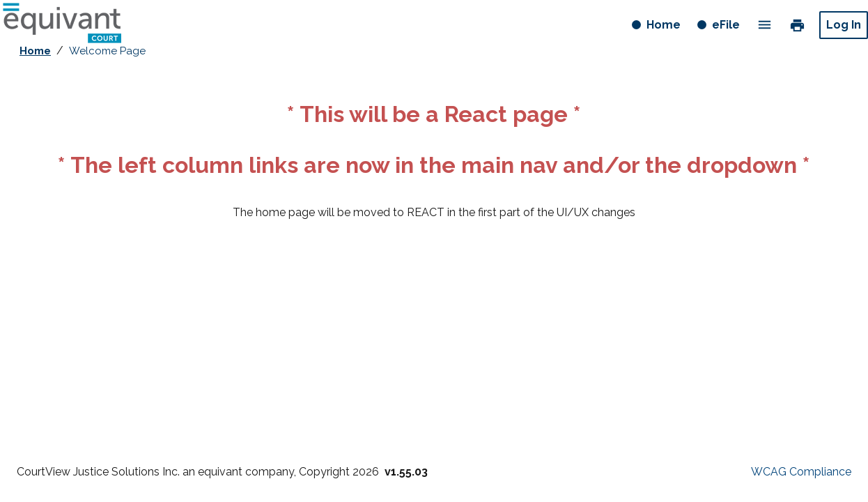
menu (765, 25)
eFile (726, 25)
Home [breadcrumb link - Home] (35, 51)
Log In (844, 25)
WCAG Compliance (801, 472)
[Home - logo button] (62, 25)
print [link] (797, 24)
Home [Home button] (665, 27)
